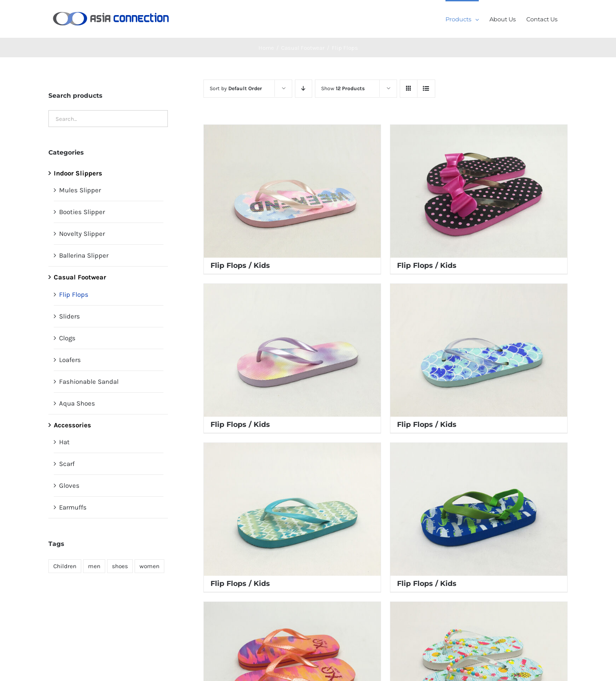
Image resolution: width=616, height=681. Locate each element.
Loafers (70, 360)
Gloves (69, 486)
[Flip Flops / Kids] (292, 191)
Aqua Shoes (77, 403)
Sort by (236, 88)
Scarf (67, 464)
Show (343, 88)
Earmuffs (73, 507)
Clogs (67, 338)
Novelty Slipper (82, 234)
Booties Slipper (82, 212)
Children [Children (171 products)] (65, 566)
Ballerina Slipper (84, 255)
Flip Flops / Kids (240, 265)
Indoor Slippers (78, 173)
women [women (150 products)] (149, 566)
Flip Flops (74, 295)
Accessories (72, 425)
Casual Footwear (80, 277)
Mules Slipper (80, 190)
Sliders (70, 316)
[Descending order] (304, 89)
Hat (64, 442)
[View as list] (426, 89)
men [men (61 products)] (94, 566)
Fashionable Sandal (89, 382)
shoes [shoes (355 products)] (120, 566)
